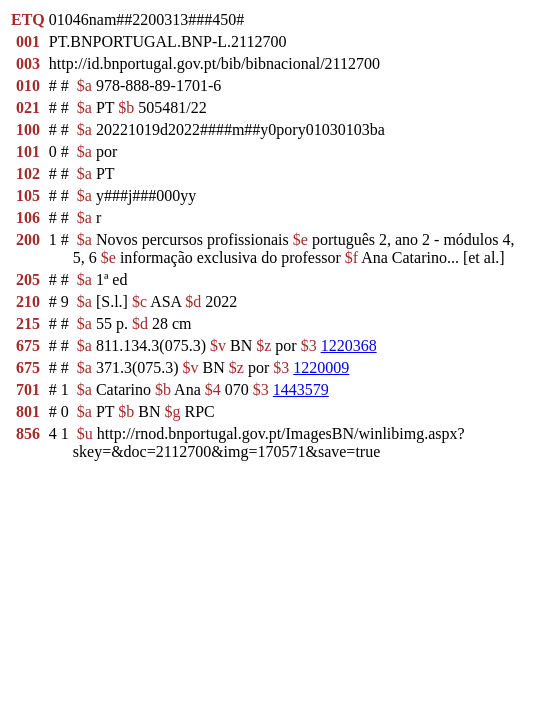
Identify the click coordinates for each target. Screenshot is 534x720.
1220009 (321, 367)
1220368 (349, 345)
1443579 (301, 389)
